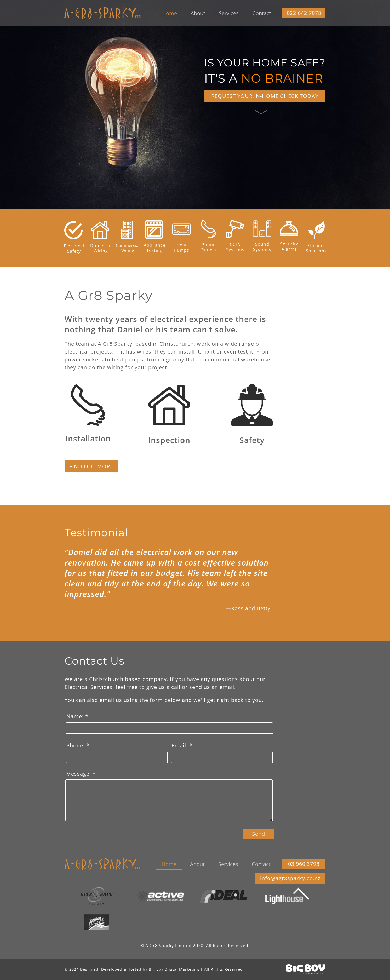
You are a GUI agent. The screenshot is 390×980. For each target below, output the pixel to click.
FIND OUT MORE (91, 466)
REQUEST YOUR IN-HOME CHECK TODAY (265, 96)
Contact (262, 13)
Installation (88, 438)
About (198, 13)
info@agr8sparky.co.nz (290, 878)
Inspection (169, 440)
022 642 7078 (304, 13)
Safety (252, 440)
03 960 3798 (304, 864)
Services (229, 13)
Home (170, 13)
